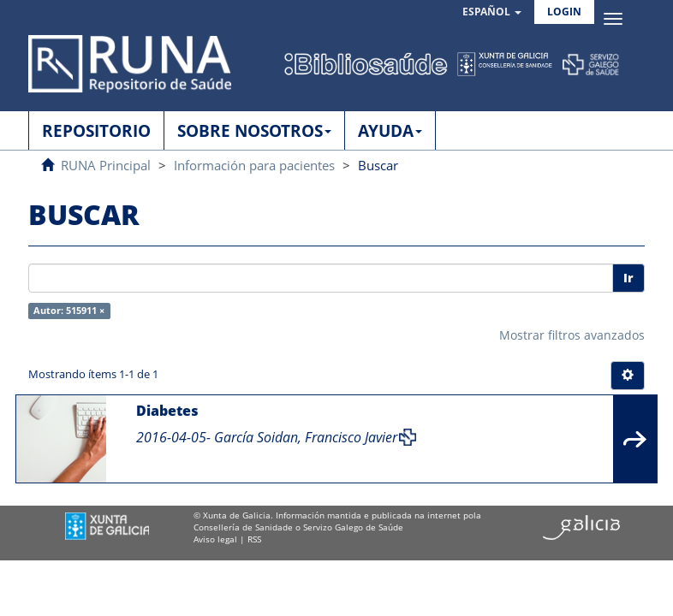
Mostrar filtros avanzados (572, 335)
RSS (254, 539)
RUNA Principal (106, 165)
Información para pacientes (254, 165)
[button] (492, 12)
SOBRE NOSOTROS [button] (254, 131)
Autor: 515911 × (69, 311)
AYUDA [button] (390, 131)
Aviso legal (215, 539)
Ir (628, 278)
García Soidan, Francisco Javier (306, 437)
